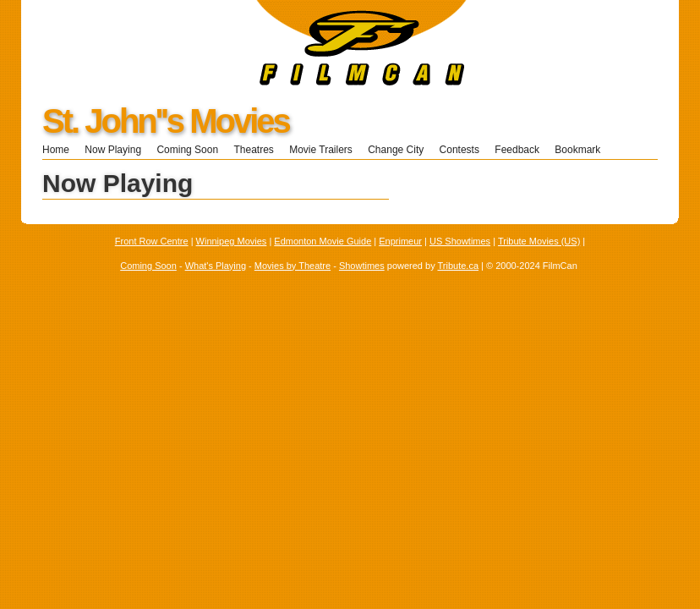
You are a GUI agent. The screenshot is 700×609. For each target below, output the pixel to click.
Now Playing (113, 150)
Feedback (517, 150)
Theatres (253, 150)
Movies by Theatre (293, 266)
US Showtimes (460, 241)
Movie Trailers (321, 150)
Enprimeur (400, 241)
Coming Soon (187, 150)
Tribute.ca (459, 266)
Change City (396, 150)
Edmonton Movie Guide (323, 241)
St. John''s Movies (166, 121)
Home (56, 150)
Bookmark (583, 150)
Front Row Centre (152, 241)
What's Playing (216, 266)
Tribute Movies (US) (539, 241)
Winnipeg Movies (232, 241)
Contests (459, 150)
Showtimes (362, 266)
